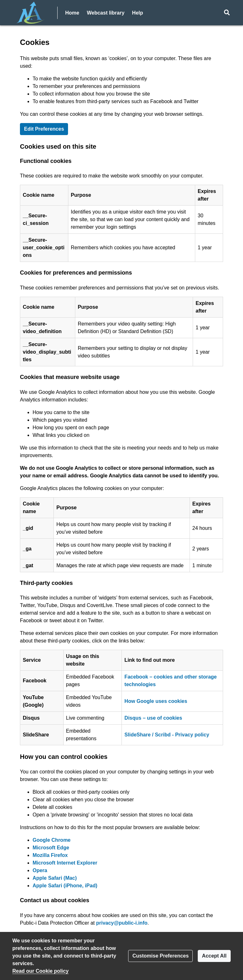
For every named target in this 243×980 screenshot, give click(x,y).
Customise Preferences (160, 956)
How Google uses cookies (156, 701)
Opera (40, 870)
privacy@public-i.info (122, 923)
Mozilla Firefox (50, 855)
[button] (227, 13)
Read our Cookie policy (40, 971)
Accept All (214, 956)
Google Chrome (52, 840)
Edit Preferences (44, 129)
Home (72, 13)
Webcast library (106, 13)
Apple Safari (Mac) (55, 878)
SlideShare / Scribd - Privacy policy (167, 735)
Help (137, 13)
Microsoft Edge (51, 848)
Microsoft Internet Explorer (65, 863)
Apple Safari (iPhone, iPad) (65, 886)
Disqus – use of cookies (153, 718)
